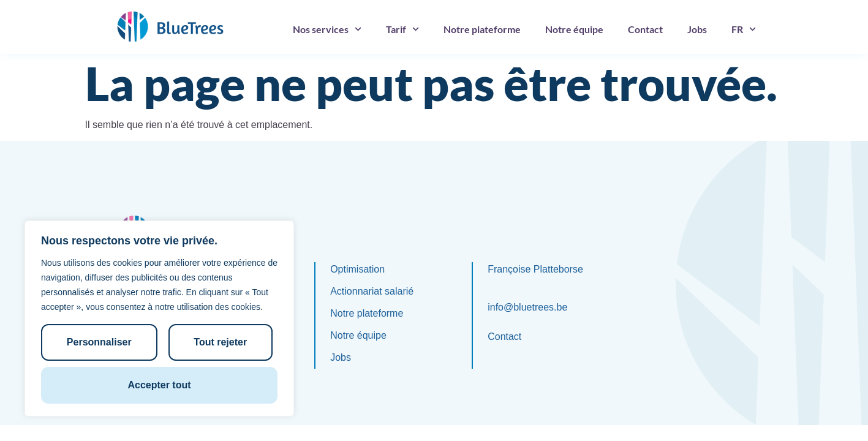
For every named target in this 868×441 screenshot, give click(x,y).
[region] (159, 318)
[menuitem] (744, 29)
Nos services (327, 29)
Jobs (697, 29)
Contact (645, 29)
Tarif (402, 29)
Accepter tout (159, 385)
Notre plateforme (482, 29)
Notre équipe (574, 29)
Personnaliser (99, 342)
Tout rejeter (220, 342)
